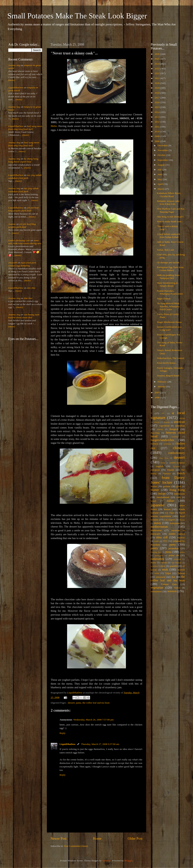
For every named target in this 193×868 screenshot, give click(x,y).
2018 (157, 93)
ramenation (157, 559)
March (161, 189)
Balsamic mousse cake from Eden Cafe (168, 202)
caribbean (167, 444)
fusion (154, 486)
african (157, 422)
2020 (157, 83)
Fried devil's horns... (167, 363)
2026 (157, 54)
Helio (54, 126)
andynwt (107, 861)
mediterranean (159, 527)
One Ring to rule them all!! (170, 217)
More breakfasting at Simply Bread (167, 284)
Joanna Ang (14, 65)
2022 (157, 73)
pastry (154, 548)
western (172, 591)
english (160, 466)
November (163, 150)
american (179, 422)
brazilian (175, 437)
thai (173, 577)
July (160, 170)
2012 (157, 122)
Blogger (128, 861)
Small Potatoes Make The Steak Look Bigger (77, 16)
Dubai (163, 463)
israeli (153, 501)
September (163, 160)
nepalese (181, 538)
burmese (154, 444)
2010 (157, 131)
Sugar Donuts (164, 299)
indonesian (179, 494)
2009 (157, 136)
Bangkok (174, 429)
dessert (71, 703)
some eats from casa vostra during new (25, 242)
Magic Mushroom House (169, 322)
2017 (157, 98)
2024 (157, 64)
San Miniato (176, 563)
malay (158, 523)
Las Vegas (170, 513)
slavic (163, 566)
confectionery (177, 453)
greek (179, 486)
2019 (157, 88)
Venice (177, 588)
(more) (12, 80)
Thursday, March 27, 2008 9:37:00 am (100, 744)
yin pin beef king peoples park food (23, 209)
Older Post (135, 838)
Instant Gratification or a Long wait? (169, 328)
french (181, 473)
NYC (165, 541)
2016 (157, 102)
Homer (155, 490)
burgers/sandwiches (162, 440)
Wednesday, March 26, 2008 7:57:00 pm (93, 720)
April (160, 184)
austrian (160, 429)
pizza (168, 552)
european (155, 470)
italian (170, 501)
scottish (154, 566)
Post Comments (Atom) (76, 846)
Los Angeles (170, 520)
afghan (182, 418)
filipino (171, 470)
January (162, 386)
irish (179, 497)
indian (162, 494)
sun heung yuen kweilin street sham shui (24, 316)
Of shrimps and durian (168, 262)
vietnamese (156, 591)
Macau (182, 520)
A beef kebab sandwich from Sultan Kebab (169, 236)
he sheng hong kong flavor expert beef (23, 160)
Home (97, 838)
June (160, 174)
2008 (157, 141)
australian (180, 426)
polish (182, 552)
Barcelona (155, 433)
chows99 (13, 263)
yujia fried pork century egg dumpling (22, 264)
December (163, 145)
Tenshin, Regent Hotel (168, 376)
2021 (157, 78)
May (160, 179)
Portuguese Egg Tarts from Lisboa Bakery (170, 269)
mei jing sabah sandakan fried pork (25, 177)
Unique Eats (169, 584)
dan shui (31, 288)
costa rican (164, 458)
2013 (157, 117)
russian (164, 563)
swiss (157, 573)
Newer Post (59, 838)
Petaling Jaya (156, 552)
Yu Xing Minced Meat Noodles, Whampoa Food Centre (168, 306)
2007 (157, 393)
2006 (157, 397)
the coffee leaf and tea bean (96, 703)
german (167, 486)
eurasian (176, 466)
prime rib (174, 555)
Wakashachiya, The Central (171, 358)
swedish (181, 570)
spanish (173, 566)
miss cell (162, 537)
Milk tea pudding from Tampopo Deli (168, 277)
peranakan (174, 548)
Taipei (168, 573)
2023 (157, 69)
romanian (177, 559)
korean (167, 509)
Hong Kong (177, 490)
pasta (79, 703)
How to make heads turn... (170, 221)
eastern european (177, 463)
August (161, 165)
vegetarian (157, 588)
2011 (157, 127)
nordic (157, 541)
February (162, 382)
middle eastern (177, 534)
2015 (157, 107)
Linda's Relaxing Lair (19, 240)
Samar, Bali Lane (166, 250)
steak (165, 570)
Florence (167, 474)
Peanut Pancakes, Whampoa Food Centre (170, 292)
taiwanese (161, 577)
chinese (179, 448)
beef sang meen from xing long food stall (25, 128)
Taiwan (181, 573)
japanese (158, 505)
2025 (157, 59)
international (163, 497)
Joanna (12, 224)
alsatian (167, 422)
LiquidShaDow (68, 744)
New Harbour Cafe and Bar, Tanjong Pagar (171, 210)
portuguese (159, 555)
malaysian (175, 523)
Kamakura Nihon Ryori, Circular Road (169, 195)
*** (163, 413)
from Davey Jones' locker (168, 480)
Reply (62, 733)
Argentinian (164, 426)
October (162, 155)
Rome (153, 563)
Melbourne (156, 530)
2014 (157, 112)
